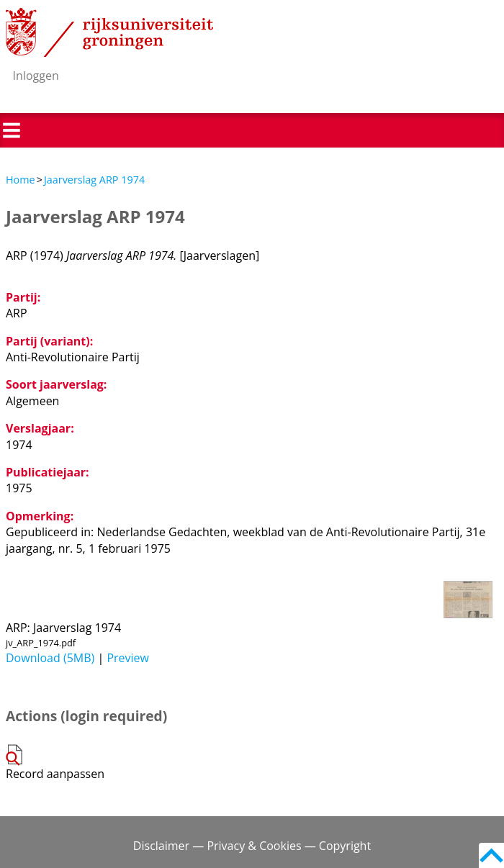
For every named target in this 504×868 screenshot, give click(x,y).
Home (21, 180)
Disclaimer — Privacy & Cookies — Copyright (252, 846)
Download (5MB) (50, 658)
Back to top (491, 855)
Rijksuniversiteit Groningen (109, 32)
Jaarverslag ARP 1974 (94, 180)
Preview (128, 658)
